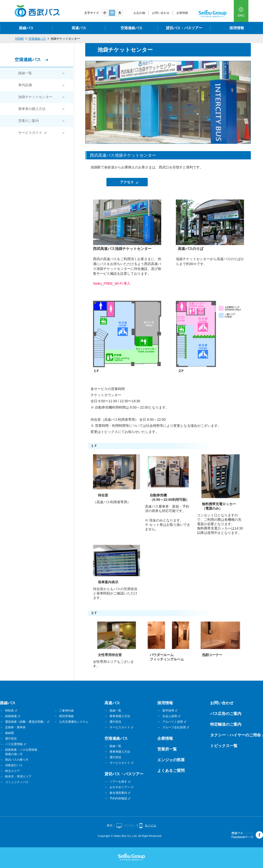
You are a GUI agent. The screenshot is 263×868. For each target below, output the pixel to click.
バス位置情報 (14, 744)
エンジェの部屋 (171, 760)
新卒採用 (168, 711)
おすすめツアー (120, 787)
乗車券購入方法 (120, 716)
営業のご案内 (28, 121)
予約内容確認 (118, 798)
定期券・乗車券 (15, 727)
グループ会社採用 (174, 727)
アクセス (127, 182)
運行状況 (11, 739)
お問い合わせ (161, 13)
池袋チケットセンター (35, 97)
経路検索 (11, 716)
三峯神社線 (66, 711)
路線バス (26, 28)
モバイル (150, 825)
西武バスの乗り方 (17, 760)
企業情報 (182, 13)
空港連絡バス (131, 28)
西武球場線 (66, 716)
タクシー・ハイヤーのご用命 (235, 735)
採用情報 (237, 28)
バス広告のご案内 (226, 714)
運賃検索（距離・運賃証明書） (26, 722)
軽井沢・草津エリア (18, 777)
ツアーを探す (118, 782)
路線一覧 (25, 73)
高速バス (79, 28)
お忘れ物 (139, 13)
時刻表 (9, 711)
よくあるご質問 (171, 771)
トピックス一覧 (224, 746)
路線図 (9, 733)
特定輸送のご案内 (226, 724)
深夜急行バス (14, 765)
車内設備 (25, 85)
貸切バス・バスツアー (184, 28)
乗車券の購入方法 (32, 109)
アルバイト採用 (173, 722)
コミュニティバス (17, 782)
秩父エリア (12, 771)
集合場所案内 (118, 793)
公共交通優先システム (74, 722)
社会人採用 (170, 716)
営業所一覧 (167, 749)
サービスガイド (30, 133)
